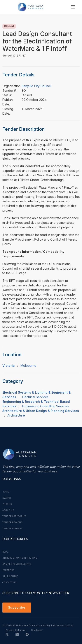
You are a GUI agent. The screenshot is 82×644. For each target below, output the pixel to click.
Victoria (9, 366)
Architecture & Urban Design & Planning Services (41, 411)
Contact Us (10, 582)
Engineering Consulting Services (45, 406)
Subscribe (17, 607)
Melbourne (28, 366)
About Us (8, 510)
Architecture (16, 415)
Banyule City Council (36, 86)
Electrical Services (35, 397)
